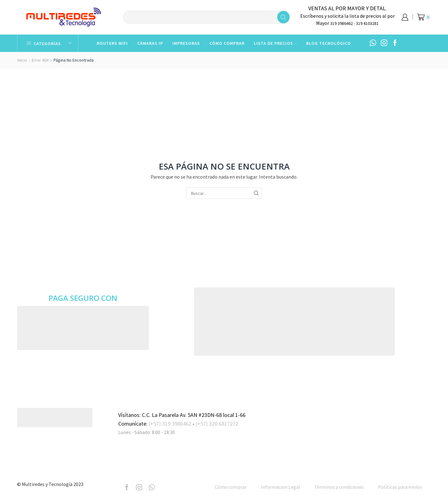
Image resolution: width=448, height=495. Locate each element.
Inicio (22, 60)
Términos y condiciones (339, 487)
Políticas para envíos (400, 487)
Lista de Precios (275, 43)
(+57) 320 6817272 (217, 424)
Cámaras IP (150, 43)
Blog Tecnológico (329, 43)
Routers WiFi (112, 43)
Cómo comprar (227, 43)
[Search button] (283, 17)
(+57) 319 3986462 (170, 424)
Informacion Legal (280, 487)
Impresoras (186, 43)
